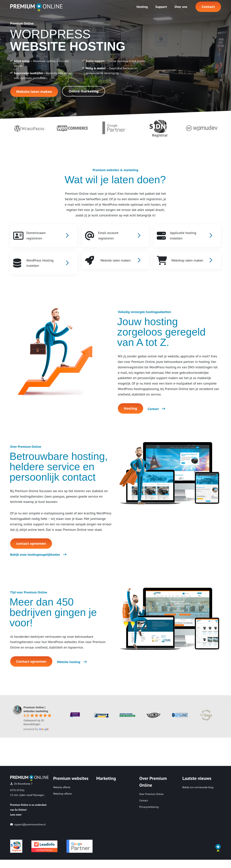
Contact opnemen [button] (31, 661)
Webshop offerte (63, 794)
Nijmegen (39, 795)
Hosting (142, 7)
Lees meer (16, 815)
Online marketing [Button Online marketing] (83, 91)
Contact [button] (208, 7)
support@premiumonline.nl (30, 824)
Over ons (181, 7)
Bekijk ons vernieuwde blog (198, 787)
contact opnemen (31, 543)
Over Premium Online (151, 794)
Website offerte (62, 787)
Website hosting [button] (72, 662)
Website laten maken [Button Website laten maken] (34, 92)
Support (161, 7)
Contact (144, 800)
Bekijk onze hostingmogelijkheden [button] (38, 554)
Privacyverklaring (149, 807)
